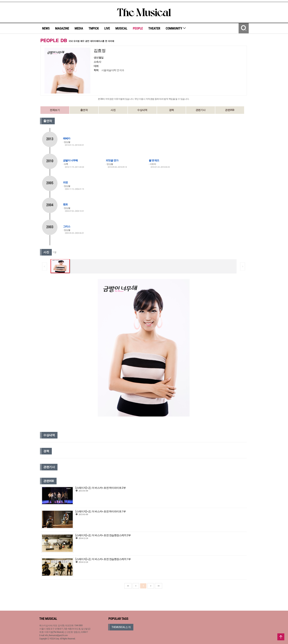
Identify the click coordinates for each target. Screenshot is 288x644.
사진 (113, 110)
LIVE (107, 28)
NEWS (46, 28)
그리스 (67, 226)
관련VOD (230, 110)
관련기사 (201, 110)
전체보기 (55, 110)
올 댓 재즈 (154, 160)
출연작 (84, 110)
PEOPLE (138, 28)
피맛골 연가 (112, 160)
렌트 (65, 204)
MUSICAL (121, 28)
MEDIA (79, 28)
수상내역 (142, 110)
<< (128, 586)
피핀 (65, 182)
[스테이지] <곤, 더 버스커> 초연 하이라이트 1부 (101, 511)
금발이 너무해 (70, 160)
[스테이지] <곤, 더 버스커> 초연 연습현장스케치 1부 (103, 559)
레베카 (67, 138)
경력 (171, 110)
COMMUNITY (176, 28)
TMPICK (94, 28)
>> (159, 586)
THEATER (154, 28)
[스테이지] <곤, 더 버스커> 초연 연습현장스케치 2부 (103, 535)
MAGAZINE (62, 28)
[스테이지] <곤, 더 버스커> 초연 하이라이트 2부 (101, 488)
